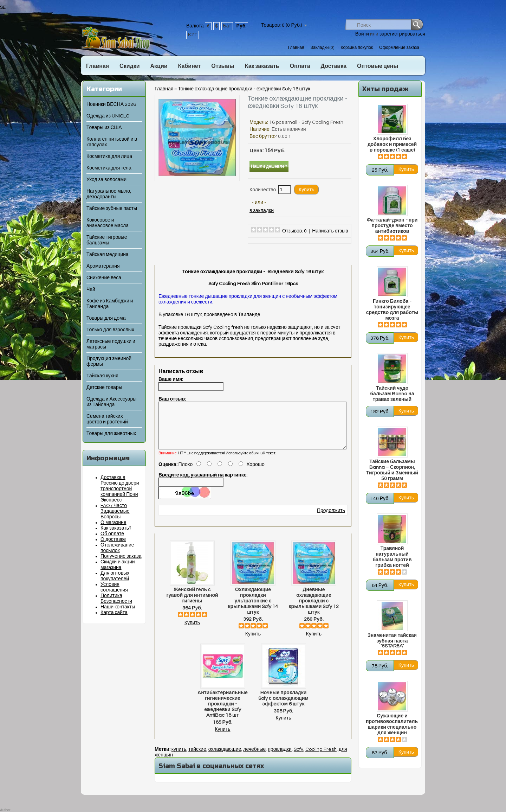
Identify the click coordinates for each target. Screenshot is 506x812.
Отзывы (223, 66)
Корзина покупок (357, 48)
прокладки (280, 758)
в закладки (262, 211)
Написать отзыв (330, 231)
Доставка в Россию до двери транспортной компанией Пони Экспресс (120, 489)
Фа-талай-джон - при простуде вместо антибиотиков (392, 226)
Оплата (300, 66)
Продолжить (331, 519)
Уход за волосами (106, 180)
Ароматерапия (103, 266)
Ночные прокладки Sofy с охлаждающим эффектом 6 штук (283, 707)
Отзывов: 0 (294, 231)
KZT (193, 35)
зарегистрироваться (402, 34)
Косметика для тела (109, 168)
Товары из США (104, 128)
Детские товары (104, 388)
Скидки (129, 66)
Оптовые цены (378, 66)
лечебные (254, 758)
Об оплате (112, 534)
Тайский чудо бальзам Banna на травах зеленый (392, 394)
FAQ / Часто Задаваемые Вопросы (115, 511)
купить (179, 758)
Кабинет (190, 66)
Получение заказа (121, 556)
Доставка (334, 66)
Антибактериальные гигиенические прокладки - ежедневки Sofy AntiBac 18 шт (223, 712)
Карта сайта (114, 613)
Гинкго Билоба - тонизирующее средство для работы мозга (392, 310)
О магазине (113, 523)
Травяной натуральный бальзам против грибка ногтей (392, 557)
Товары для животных (111, 434)
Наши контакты (118, 607)
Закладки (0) (322, 48)
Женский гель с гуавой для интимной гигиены (192, 604)
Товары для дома (106, 318)
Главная (296, 48)
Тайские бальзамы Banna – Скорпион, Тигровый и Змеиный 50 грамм (392, 470)
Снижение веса (104, 278)
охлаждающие (225, 758)
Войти (362, 34)
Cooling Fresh (321, 758)
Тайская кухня (102, 376)
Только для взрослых (110, 330)
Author (5, 810)
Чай (91, 289)
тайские (197, 758)
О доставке (113, 539)
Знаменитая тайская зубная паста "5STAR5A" (392, 641)
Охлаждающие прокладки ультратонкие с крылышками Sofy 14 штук (253, 609)
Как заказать (262, 66)
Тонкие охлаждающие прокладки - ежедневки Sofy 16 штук (244, 89)
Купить (192, 631)
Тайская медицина (108, 255)
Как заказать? (116, 528)
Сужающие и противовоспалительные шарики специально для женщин (392, 724)
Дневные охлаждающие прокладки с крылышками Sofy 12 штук (314, 609)
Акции (159, 66)
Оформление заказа (399, 48)
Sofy (299, 758)
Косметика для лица (109, 156)
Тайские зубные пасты (112, 209)
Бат (227, 26)
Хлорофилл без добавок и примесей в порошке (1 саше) (392, 145)
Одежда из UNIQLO (108, 116)
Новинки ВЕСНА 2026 (111, 104)
